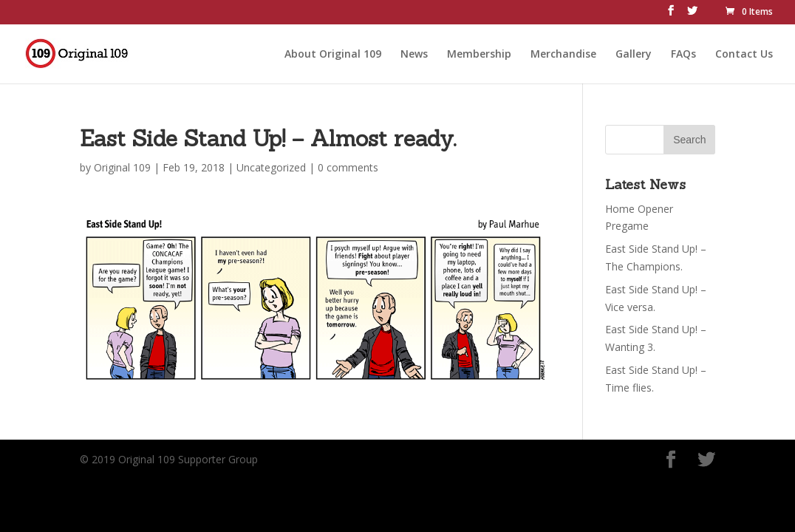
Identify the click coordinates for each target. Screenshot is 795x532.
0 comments (348, 167)
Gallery (634, 52)
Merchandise (563, 52)
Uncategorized (271, 167)
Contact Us (744, 52)
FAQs (683, 52)
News (414, 52)
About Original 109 (333, 52)
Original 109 (122, 167)
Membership (479, 52)
